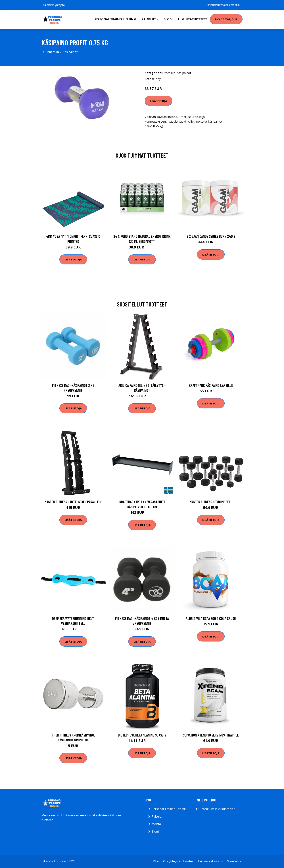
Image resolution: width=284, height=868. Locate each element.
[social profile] (69, 5)
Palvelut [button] (149, 19)
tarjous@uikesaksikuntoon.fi (223, 5)
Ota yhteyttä (172, 861)
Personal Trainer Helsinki (115, 19)
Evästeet (189, 861)
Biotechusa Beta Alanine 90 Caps (142, 735)
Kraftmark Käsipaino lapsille (211, 385)
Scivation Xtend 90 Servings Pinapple (211, 735)
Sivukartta (234, 861)
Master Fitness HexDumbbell (211, 502)
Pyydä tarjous (226, 19)
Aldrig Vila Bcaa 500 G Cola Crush (211, 618)
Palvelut (157, 816)
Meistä (156, 824)
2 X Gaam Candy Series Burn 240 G (211, 236)
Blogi (168, 19)
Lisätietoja (158, 101)
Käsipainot (70, 52)
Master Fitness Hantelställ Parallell (73, 502)
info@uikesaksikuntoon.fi (218, 809)
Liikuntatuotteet (193, 19)
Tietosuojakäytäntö (211, 861)
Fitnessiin (52, 52)
